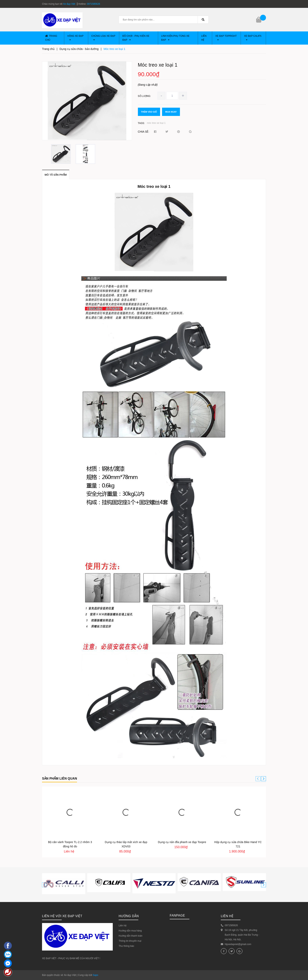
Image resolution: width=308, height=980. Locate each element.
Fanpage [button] (177, 915)
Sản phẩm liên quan (60, 779)
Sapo (95, 975)
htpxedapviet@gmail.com (238, 944)
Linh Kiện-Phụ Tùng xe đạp (175, 38)
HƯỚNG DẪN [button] (129, 916)
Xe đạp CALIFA (253, 38)
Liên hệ (204, 38)
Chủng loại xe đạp (103, 38)
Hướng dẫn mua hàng (130, 931)
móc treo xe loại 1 (156, 123)
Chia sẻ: (144, 132)
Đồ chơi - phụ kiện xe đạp (136, 38)
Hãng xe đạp (75, 38)
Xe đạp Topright (226, 38)
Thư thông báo (126, 946)
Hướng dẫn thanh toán (131, 936)
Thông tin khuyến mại (130, 941)
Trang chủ (51, 38)
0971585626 (94, 4)
